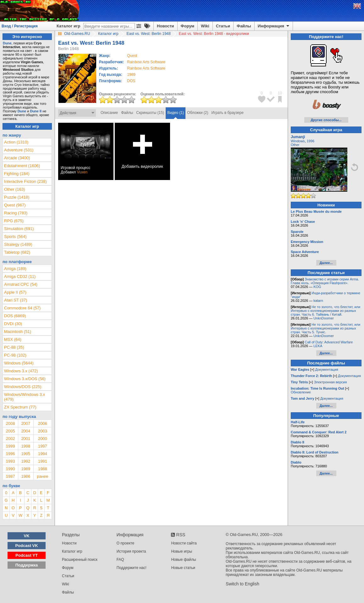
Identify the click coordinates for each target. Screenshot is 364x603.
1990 (10, 469)
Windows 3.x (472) (21, 371)
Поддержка (27, 565)
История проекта (131, 551)
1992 (26, 461)
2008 (10, 423)
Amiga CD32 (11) (20, 276)
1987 (10, 476)
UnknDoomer (324, 318)
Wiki (205, 26)
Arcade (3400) (17, 158)
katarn (318, 301)
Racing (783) (16, 213)
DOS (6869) (15, 316)
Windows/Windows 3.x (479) (25, 397)
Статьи (223, 26)
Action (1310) (16, 142)
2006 (43, 423)
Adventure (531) (19, 150)
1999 (10, 446)
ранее (42, 476)
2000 (43, 439)
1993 (10, 461)
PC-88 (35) (14, 347)
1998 (26, 446)
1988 (43, 469)
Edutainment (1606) (22, 166)
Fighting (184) (17, 174)
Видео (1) (176, 113)
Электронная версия (330, 382)
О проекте (126, 543)
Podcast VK (26, 546)
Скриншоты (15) (150, 113)
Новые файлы (183, 560)
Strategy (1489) (18, 244)
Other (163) (14, 189)
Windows (298, 141)
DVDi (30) (13, 324)
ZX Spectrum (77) (20, 407)
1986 (26, 476)
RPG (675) (14, 221)
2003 (43, 431)
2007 (26, 423)
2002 (10, 439)
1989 (131, 75)
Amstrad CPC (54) (21, 284)
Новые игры (182, 551)
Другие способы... (326, 120)
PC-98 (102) (15, 355)
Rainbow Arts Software (146, 62)
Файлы (244, 26)
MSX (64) (13, 339)
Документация (327, 369)
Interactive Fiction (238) (25, 181)
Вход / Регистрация (20, 26)
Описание (109, 113)
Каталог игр (68, 26)
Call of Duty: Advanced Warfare (329, 342)
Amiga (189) (15, 269)
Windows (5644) (19, 363)
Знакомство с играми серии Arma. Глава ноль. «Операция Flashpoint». (325, 281)
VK (27, 536)
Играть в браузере (228, 113)
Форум (188, 26)
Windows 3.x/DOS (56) (25, 379)
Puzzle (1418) (17, 197)
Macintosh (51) (18, 332)
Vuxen (82, 172)
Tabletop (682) (17, 252)
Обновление (301, 392)
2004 (26, 431)
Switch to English (243, 584)
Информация (274, 26)
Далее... (326, 263)
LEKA (318, 346)
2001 (26, 439)
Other (295, 145)
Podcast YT (27, 555)
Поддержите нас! (132, 568)
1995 (26, 454)
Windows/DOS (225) (23, 387)
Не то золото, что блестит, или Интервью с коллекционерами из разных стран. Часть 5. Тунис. (325, 328)
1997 (43, 446)
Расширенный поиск (80, 560)
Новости (165, 26)
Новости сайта (184, 543)
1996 (10, 454)
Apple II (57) (15, 292)
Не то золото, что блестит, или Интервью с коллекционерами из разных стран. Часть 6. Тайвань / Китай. (325, 311)
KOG (317, 287)
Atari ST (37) (16, 300)
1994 (43, 454)
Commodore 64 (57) (22, 308)
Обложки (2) (198, 113)
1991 (43, 461)
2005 (10, 431)
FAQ (120, 560)
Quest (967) (15, 205)
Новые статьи (183, 568)
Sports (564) (15, 237)
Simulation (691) (19, 229)
